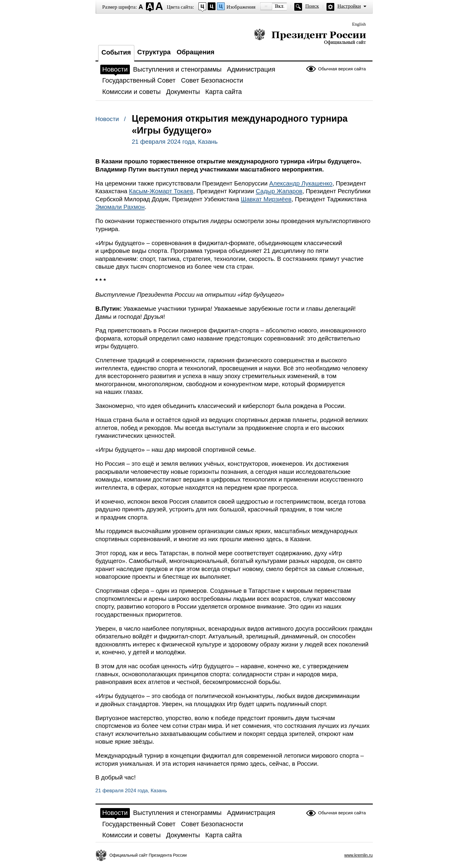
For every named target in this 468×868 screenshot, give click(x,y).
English (359, 24)
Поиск (312, 6)
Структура (154, 52)
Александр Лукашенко (301, 183)
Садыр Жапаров (279, 191)
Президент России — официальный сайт (310, 37)
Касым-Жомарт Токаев (161, 191)
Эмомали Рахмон (120, 207)
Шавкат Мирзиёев (266, 199)
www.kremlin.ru (359, 855)
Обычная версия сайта (342, 69)
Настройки (349, 6)
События (116, 52)
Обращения (196, 52)
